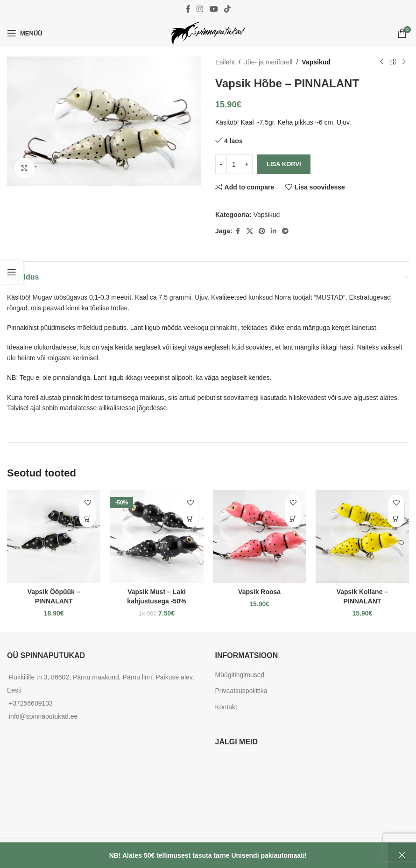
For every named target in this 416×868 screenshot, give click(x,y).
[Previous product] (381, 62)
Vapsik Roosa (259, 592)
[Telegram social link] (285, 231)
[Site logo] (208, 33)
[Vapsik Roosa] (260, 537)
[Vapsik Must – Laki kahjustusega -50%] (156, 537)
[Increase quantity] (247, 164)
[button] (88, 519)
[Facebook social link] (188, 9)
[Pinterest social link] (261, 231)
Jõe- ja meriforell (268, 62)
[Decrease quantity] (221, 164)
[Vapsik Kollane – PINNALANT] (362, 537)
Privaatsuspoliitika (241, 691)
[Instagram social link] (200, 9)
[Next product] (403, 62)
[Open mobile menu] (25, 33)
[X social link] (249, 231)
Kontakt (226, 707)
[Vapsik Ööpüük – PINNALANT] (54, 537)
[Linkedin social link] (273, 231)
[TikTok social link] (227, 9)
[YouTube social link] (214, 9)
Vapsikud (316, 62)
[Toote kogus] (234, 164)
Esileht (225, 62)
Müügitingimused (240, 675)
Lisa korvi (284, 164)
